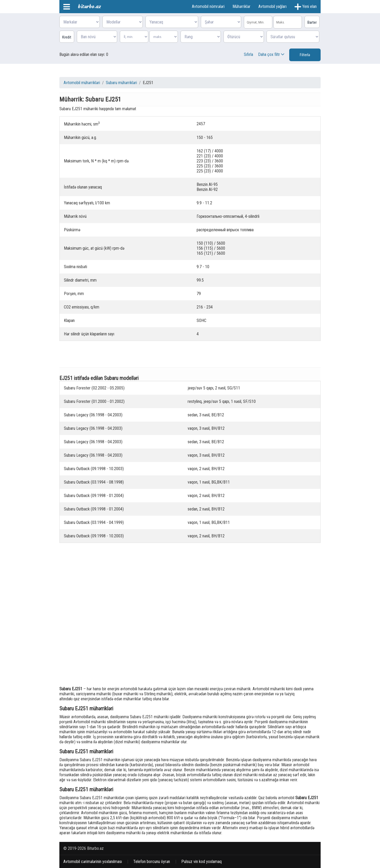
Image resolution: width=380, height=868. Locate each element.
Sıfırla (248, 54)
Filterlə (305, 55)
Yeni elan (306, 7)
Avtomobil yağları (272, 6)
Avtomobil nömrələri (208, 6)
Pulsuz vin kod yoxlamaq (201, 862)
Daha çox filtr (272, 54)
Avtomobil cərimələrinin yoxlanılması (93, 862)
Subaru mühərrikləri (121, 83)
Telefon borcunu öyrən (152, 862)
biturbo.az (89, 6)
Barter (312, 22)
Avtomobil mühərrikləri (82, 83)
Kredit (67, 37)
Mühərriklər (241, 6)
